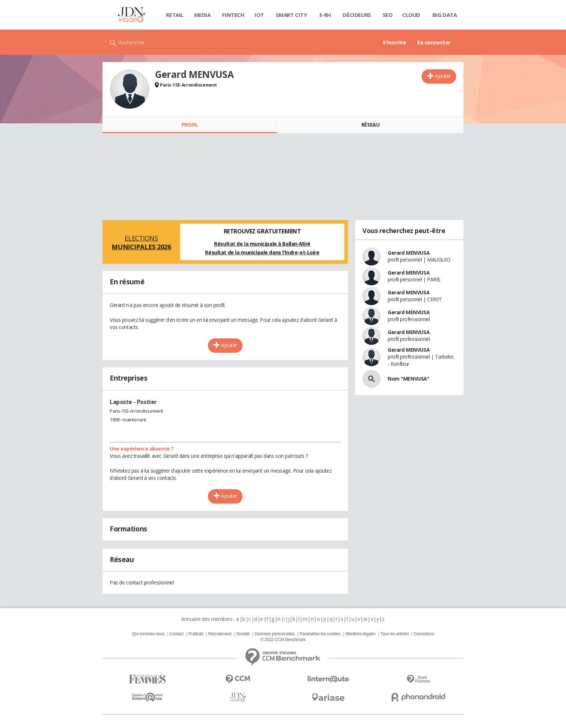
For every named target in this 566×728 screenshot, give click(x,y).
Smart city (291, 15)
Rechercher (132, 42)
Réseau (370, 125)
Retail (175, 15)
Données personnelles (275, 634)
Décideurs (357, 15)
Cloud (411, 15)
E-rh (325, 15)
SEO (388, 15)
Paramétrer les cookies (320, 634)
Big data (445, 15)
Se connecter (434, 42)
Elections (141, 242)
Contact (177, 634)
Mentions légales (360, 634)
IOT (259, 15)
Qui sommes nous (148, 634)
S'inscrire (394, 42)
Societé (243, 634)
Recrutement (220, 634)
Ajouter (443, 76)
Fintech (233, 15)
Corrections (424, 634)
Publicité (196, 634)
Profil (190, 125)
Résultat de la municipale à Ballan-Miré (262, 244)
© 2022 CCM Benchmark (283, 640)
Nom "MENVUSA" (409, 379)
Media (203, 15)
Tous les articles (395, 634)
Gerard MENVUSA (409, 253)
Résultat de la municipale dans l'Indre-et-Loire (262, 252)
